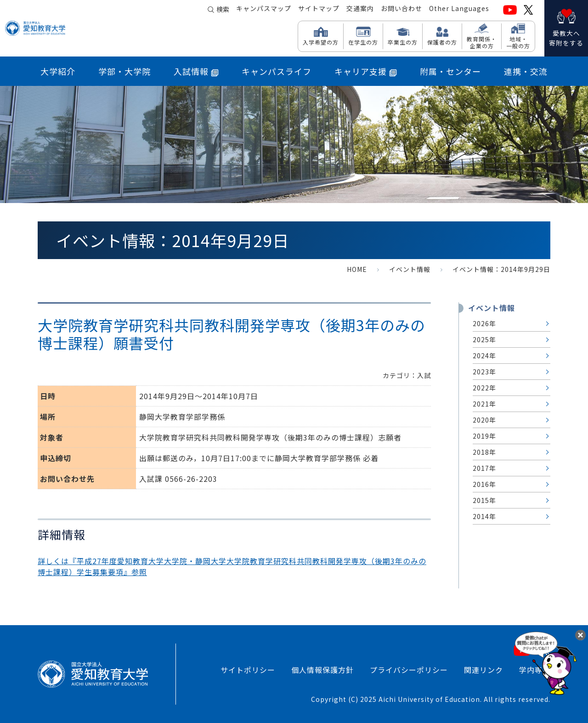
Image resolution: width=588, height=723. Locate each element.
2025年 (484, 339)
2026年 (484, 323)
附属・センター (450, 71)
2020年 (484, 420)
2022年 (484, 388)
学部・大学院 (124, 71)
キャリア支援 (366, 71)
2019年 (484, 436)
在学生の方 (363, 42)
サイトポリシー (248, 670)
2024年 (484, 356)
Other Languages (459, 10)
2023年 (484, 372)
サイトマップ (319, 10)
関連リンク (483, 670)
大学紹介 (58, 71)
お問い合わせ (401, 10)
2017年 (484, 468)
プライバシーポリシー (409, 670)
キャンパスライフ (277, 71)
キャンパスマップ (264, 10)
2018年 (484, 452)
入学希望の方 (321, 42)
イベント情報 (410, 269)
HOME (357, 269)
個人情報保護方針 (322, 670)
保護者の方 (442, 42)
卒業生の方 (403, 42)
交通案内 (360, 10)
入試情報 (196, 71)
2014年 (484, 516)
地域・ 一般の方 (518, 42)
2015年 (484, 500)
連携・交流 (526, 71)
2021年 (484, 404)
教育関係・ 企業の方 (482, 42)
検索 (223, 10)
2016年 (484, 484)
